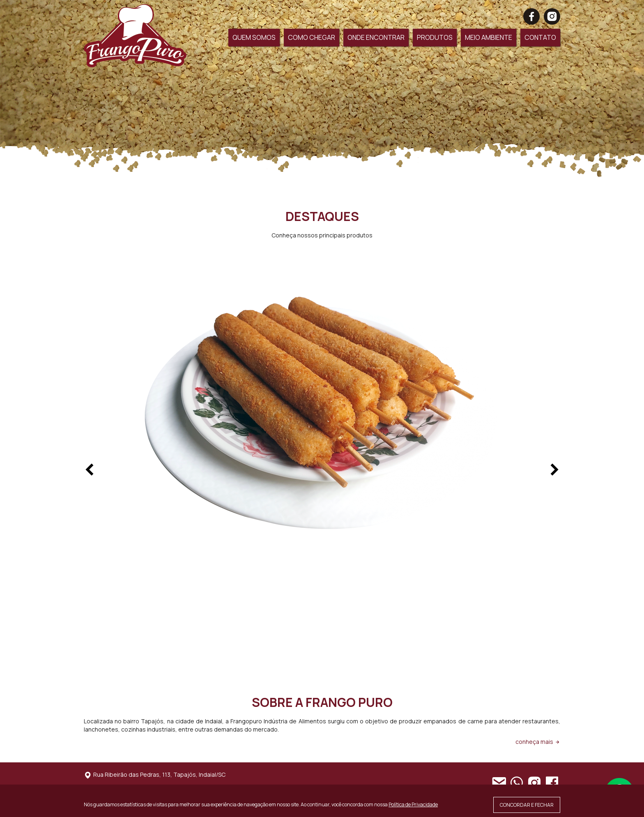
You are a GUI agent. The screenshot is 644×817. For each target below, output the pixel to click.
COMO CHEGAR (312, 37)
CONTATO (540, 37)
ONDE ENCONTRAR (376, 37)
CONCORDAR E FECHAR (527, 805)
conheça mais (538, 742)
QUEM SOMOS (254, 37)
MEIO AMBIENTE (489, 37)
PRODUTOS (435, 37)
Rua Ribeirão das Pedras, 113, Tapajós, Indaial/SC (155, 774)
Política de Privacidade (413, 804)
